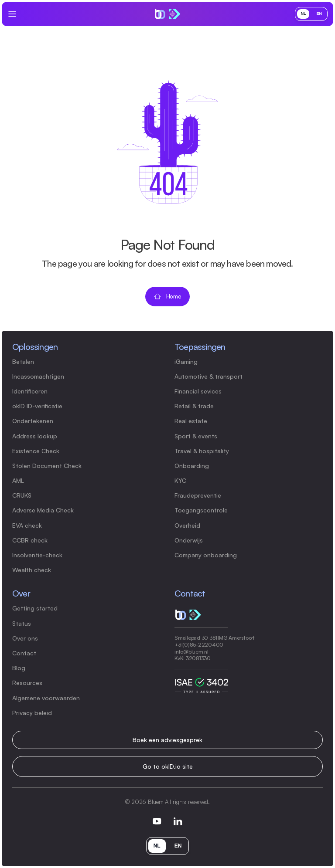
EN (319, 14)
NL (303, 14)
